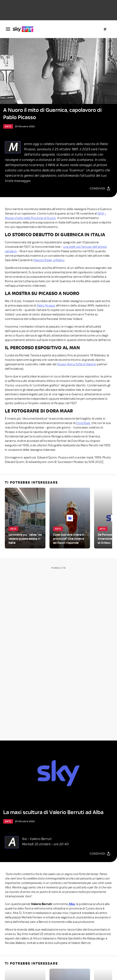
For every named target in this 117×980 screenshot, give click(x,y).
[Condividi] (100, 189)
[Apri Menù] (8, 29)
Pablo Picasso (46, 306)
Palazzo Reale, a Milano (49, 260)
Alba (72, 904)
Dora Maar (83, 423)
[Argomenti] (105, 29)
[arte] (25, 29)
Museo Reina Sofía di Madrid (76, 364)
